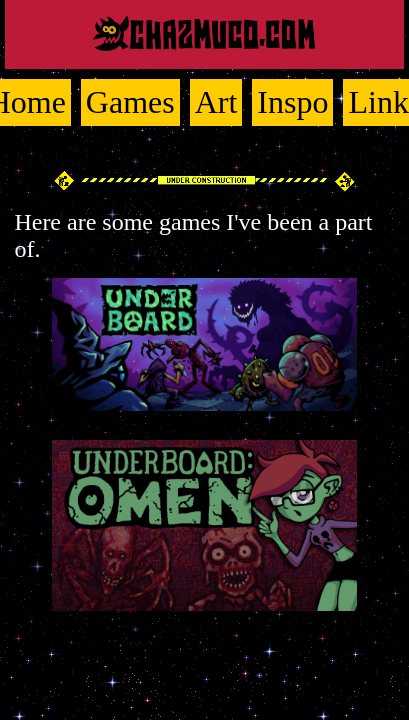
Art (216, 102)
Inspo (292, 102)
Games (130, 102)
